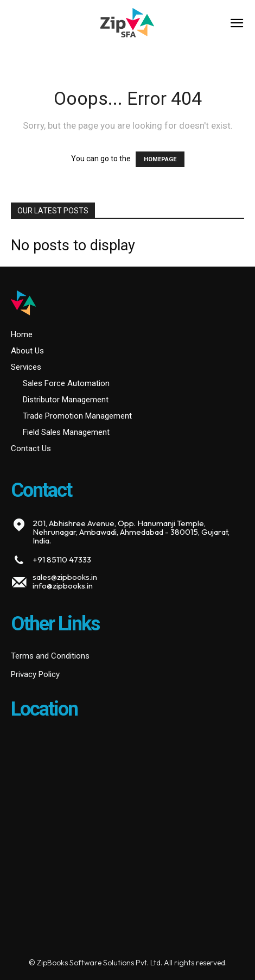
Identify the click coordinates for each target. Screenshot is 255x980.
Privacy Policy (35, 674)
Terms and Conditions (50, 656)
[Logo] (127, 24)
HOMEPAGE (160, 159)
